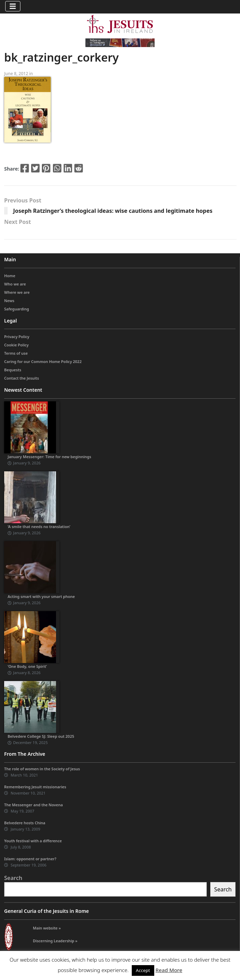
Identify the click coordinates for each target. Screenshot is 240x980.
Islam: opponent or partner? (30, 859)
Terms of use (16, 353)
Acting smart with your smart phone (41, 596)
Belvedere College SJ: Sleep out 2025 (41, 736)
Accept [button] (143, 970)
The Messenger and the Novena (34, 805)
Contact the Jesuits (22, 378)
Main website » (47, 928)
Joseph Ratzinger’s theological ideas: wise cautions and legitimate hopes (113, 211)
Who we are (15, 284)
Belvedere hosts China (25, 823)
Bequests (13, 370)
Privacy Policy (17, 337)
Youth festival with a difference (33, 841)
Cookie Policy (16, 345)
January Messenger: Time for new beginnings (49, 457)
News (9, 301)
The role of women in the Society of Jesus (42, 769)
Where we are (17, 292)
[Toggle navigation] (13, 6)
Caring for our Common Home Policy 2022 (43, 361)
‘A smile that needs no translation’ (39, 527)
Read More (169, 970)
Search (13, 878)
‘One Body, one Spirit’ (27, 666)
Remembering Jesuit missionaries (35, 787)
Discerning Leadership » (55, 941)
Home (10, 276)
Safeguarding (17, 309)
